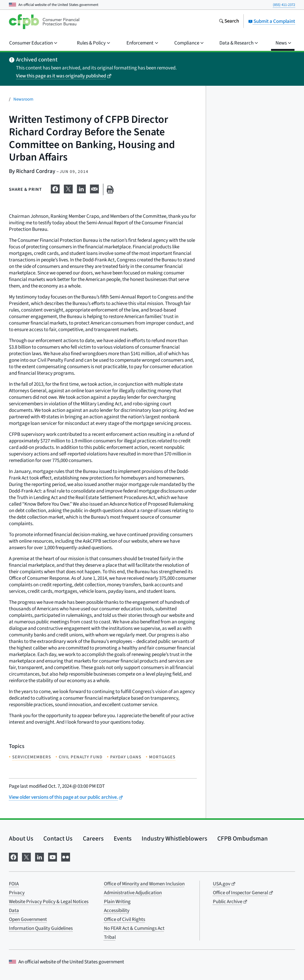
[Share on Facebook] (55, 188)
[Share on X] (68, 188)
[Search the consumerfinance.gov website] (229, 22)
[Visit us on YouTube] (53, 856)
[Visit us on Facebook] (13, 856)
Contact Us (58, 838)
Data (14, 911)
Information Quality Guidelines (41, 928)
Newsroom (23, 99)
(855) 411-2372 (284, 5)
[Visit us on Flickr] (66, 856)
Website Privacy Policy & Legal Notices (49, 902)
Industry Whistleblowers (174, 838)
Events (123, 838)
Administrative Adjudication (133, 893)
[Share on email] (94, 188)
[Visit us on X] (26, 856)
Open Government (28, 919)
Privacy (17, 893)
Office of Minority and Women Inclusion (144, 884)
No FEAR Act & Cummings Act (134, 928)
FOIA (14, 884)
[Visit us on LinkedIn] (39, 856)
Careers (93, 838)
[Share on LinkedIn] (81, 188)
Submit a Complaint (272, 21)
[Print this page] (110, 189)
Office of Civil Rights (125, 919)
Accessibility (117, 911)
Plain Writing (117, 902)
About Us (21, 838)
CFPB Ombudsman (243, 838)
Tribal (110, 937)
